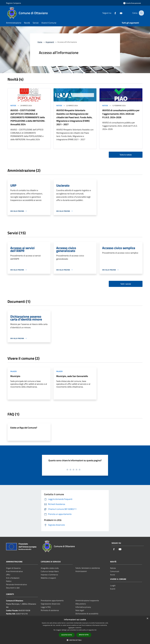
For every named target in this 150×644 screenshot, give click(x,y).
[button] (75, 640)
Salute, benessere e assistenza (88, 568)
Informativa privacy (83, 607)
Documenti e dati (13, 588)
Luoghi (113, 585)
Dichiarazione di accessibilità (87, 614)
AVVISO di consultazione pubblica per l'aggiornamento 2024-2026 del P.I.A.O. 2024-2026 (121, 114)
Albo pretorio (81, 604)
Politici (9, 581)
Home (40, 42)
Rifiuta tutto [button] (84, 635)
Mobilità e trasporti (48, 578)
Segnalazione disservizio (50, 604)
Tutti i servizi (126, 284)
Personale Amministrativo (16, 584)
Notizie (13, 105)
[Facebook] (113, 13)
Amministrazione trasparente (87, 600)
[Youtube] (119, 13)
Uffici (8, 575)
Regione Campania (13, 3)
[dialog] (75, 630)
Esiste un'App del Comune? (24, 428)
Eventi (113, 589)
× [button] (147, 619)
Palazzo (13, 371)
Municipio (15, 376)
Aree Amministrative (14, 571)
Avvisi (113, 575)
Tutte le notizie (126, 155)
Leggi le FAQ (46, 607)
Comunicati (115, 571)
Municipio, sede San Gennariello (72, 376)
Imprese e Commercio (49, 575)
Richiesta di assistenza (50, 610)
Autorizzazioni (81, 571)
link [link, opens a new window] (95, 630)
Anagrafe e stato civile (50, 568)
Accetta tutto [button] (67, 635)
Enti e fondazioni (13, 578)
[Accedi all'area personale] (132, 3)
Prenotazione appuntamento (52, 600)
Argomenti (50, 42)
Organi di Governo (13, 568)
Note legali (80, 610)
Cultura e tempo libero (50, 571)
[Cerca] (141, 13)
